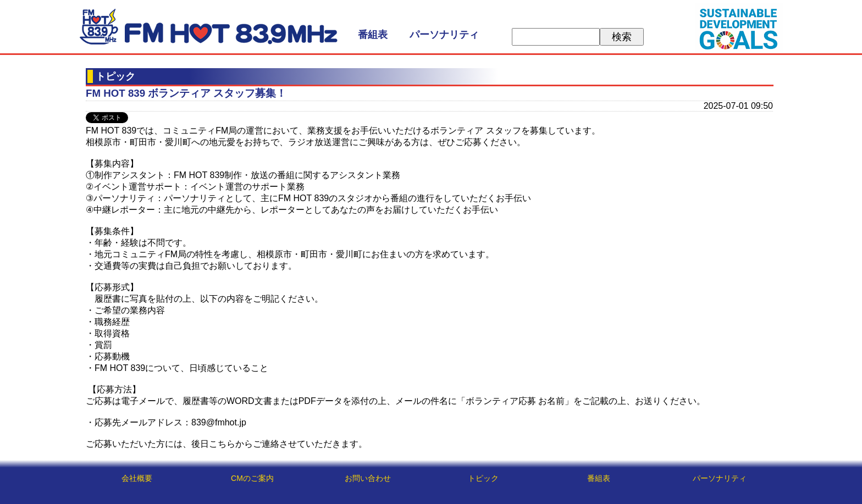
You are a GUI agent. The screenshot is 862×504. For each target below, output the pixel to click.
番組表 (373, 35)
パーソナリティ (444, 35)
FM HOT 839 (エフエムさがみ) (208, 27)
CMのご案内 (252, 478)
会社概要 (137, 478)
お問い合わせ (368, 478)
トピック (483, 478)
